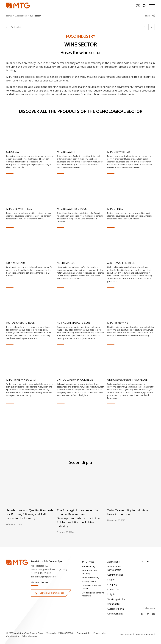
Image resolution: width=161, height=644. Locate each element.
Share (150, 16)
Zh (142, 562)
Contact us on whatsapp (49, 593)
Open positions (115, 614)
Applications (21, 16)
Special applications (117, 599)
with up (127, 635)
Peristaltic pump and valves (92, 587)
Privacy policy (100, 633)
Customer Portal (116, 609)
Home (9, 16)
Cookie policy (13, 636)
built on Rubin (145, 635)
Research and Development (114, 568)
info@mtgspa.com (47, 577)
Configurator (114, 604)
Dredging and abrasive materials (93, 594)
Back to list (14, 27)
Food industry (89, 566)
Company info (83, 633)
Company (112, 584)
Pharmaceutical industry (89, 572)
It (154, 562)
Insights (111, 594)
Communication (115, 575)
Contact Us (113, 589)
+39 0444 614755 (43, 573)
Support (111, 580)
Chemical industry (91, 578)
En (148, 562)
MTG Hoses (88, 562)
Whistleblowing (30, 636)
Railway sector (89, 582)
